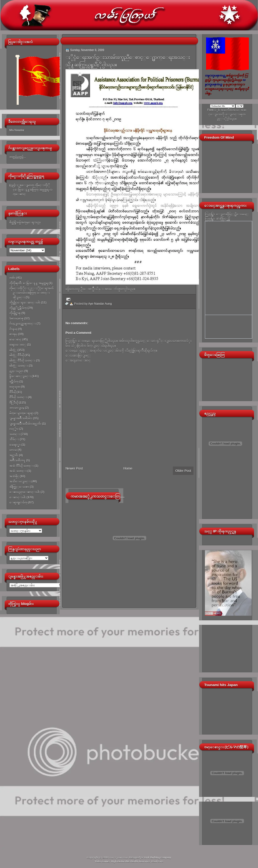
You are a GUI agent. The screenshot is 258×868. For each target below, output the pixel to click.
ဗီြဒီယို (14, 403)
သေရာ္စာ (15, 445)
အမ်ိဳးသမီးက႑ (17, 460)
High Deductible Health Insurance (131, 861)
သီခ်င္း (14, 439)
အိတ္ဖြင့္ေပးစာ (19, 487)
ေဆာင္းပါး (18, 497)
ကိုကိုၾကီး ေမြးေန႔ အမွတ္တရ (29, 283)
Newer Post (74, 468)
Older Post (183, 471)
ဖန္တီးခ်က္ (14, 382)
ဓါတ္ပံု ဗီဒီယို (17, 355)
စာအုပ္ (13, 334)
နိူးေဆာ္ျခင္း (20, 376)
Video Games (102, 861)
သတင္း (15, 434)
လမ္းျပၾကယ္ (118, 857)
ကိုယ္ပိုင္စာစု (15, 313)
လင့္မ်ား (14, 429)
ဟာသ (13, 450)
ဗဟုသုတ (15, 387)
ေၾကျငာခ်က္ (18, 502)
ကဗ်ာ (12, 278)
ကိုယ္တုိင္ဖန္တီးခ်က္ (18, 308)
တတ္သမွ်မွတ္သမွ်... (18, 157)
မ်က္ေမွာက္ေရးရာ (22, 413)
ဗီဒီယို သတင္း (18, 397)
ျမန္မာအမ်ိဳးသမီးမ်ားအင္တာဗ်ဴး (25, 424)
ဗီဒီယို (13, 392)
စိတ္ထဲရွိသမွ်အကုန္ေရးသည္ (25, 222)
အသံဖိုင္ (14, 476)
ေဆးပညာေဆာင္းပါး (25, 492)
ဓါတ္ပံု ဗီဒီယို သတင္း (22, 360)
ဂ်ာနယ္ (13, 329)
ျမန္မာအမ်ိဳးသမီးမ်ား (21, 418)
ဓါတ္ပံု (13, 350)
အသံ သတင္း (18, 471)
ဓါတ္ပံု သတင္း (19, 366)
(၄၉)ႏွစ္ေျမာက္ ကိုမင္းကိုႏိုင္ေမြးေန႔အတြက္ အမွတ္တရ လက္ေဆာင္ (31, 190)
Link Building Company (158, 857)
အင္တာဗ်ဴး (14, 455)
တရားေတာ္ (18, 345)
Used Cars (157, 861)
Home (128, 468)
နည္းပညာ (16, 371)
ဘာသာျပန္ (17, 408)
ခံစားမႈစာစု (16, 318)
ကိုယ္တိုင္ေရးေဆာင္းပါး (25, 302)
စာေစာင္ (15, 339)
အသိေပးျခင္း (20, 481)
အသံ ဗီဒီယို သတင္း (22, 466)
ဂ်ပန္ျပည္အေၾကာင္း (23, 324)
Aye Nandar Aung (100, 304)
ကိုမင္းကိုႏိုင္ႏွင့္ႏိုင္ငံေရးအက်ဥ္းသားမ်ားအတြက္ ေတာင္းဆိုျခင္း (31, 293)
